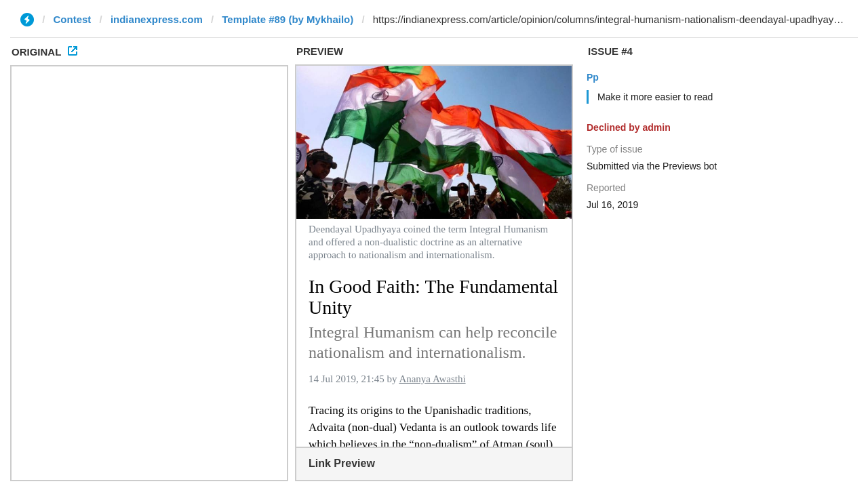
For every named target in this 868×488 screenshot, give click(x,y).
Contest (73, 19)
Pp (593, 77)
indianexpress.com (157, 19)
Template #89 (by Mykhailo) (288, 19)
